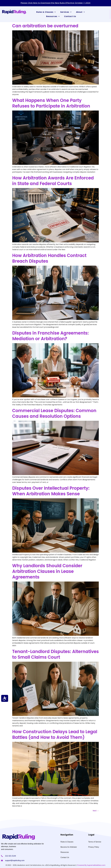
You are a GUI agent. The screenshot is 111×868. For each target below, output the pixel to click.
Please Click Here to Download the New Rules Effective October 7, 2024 (56, 3)
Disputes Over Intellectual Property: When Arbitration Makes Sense (51, 491)
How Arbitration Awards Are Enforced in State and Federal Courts (53, 181)
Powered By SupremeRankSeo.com (91, 865)
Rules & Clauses (46, 12)
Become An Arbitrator (69, 847)
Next (96, 811)
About (80, 12)
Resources (53, 16)
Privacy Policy (94, 847)
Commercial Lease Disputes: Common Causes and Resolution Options (54, 413)
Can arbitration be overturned (45, 26)
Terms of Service (95, 842)
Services (66, 12)
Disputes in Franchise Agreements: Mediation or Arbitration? (50, 336)
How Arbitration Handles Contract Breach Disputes (49, 258)
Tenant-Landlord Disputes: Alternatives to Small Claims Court (55, 654)
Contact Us (70, 16)
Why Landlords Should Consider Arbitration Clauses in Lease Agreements (47, 571)
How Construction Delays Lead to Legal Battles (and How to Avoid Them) (55, 734)
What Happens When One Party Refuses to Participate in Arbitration (51, 103)
